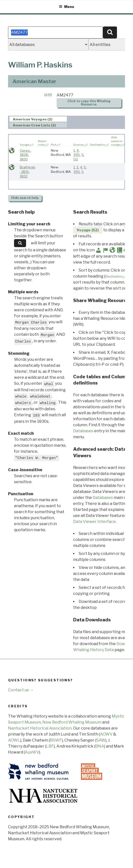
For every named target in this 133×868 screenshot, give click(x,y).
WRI (48, 95)
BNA (100, 746)
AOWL (14, 740)
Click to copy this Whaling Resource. (89, 103)
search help (25, 198)
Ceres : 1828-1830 (26, 155)
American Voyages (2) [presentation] (33, 119)
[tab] (38, 119)
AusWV (32, 752)
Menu (66, 7)
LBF (50, 746)
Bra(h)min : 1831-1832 (28, 172)
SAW (101, 740)
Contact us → (21, 690)
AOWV (106, 734)
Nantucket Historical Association (40, 728)
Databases (83, 431)
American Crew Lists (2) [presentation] (34, 125)
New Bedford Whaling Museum (72, 722)
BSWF (56, 740)
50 (76, 159)
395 (77, 155)
